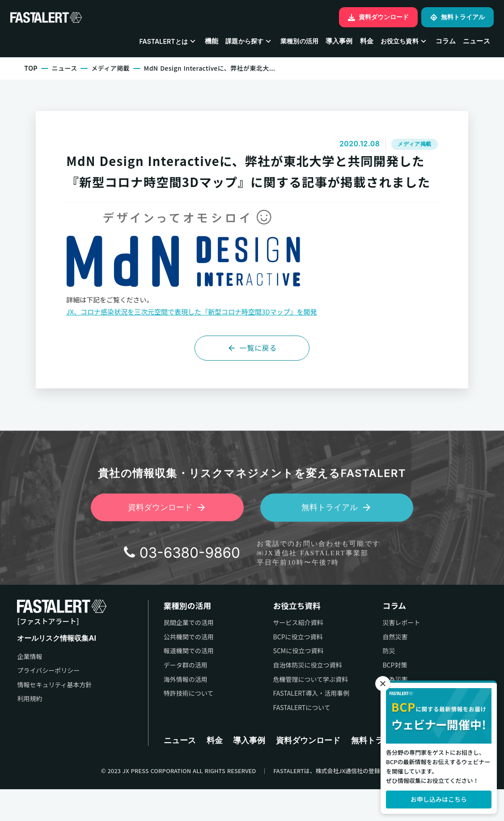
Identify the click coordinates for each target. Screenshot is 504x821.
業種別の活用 (299, 42)
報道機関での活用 (167, 682)
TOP (32, 70)
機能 (211, 42)
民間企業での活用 (167, 653)
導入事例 (339, 42)
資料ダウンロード (312, 771)
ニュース (476, 42)
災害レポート (394, 653)
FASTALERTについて (287, 738)
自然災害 (388, 667)
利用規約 (30, 730)
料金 (366, 42)
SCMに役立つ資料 (284, 682)
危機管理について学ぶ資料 (296, 710)
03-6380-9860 (189, 589)
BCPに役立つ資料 (283, 667)
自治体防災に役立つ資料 (293, 696)
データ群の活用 (164, 696)
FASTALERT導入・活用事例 (297, 724)
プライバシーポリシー (49, 702)
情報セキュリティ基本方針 (55, 716)
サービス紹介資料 (284, 653)
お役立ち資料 (283, 636)
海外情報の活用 (164, 710)
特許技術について (167, 724)
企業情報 (30, 687)
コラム (445, 42)
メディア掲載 (112, 70)
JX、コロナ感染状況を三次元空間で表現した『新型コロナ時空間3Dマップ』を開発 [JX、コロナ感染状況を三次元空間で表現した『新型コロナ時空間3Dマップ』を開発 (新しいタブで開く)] (195, 339)
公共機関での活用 (167, 667)
